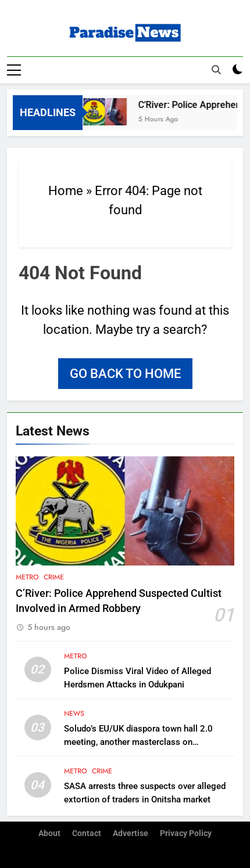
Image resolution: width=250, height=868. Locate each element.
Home (66, 190)
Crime (54, 577)
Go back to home (125, 373)
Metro (27, 577)
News (74, 713)
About (49, 833)
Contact (87, 833)
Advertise (131, 833)
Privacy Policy (186, 833)
